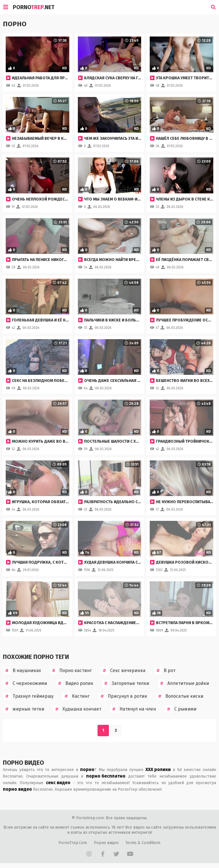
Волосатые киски (180, 696)
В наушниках (22, 671)
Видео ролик (75, 683)
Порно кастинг (71, 671)
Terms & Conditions (143, 843)
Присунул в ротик (123, 696)
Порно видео (106, 843)
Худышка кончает (77, 709)
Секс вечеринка (123, 671)
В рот (165, 671)
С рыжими (181, 709)
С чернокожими (25, 683)
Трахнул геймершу (28, 696)
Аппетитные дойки (183, 683)
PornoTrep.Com (73, 843)
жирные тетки (24, 709)
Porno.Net (34, 7)
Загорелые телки (126, 683)
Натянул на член (133, 709)
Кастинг (76, 696)
